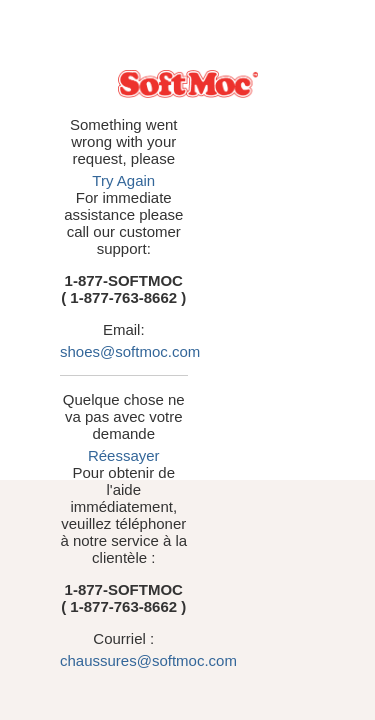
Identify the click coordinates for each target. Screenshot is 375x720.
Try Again (240, 146)
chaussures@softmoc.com (220, 439)
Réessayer (221, 319)
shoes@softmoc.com (210, 249)
